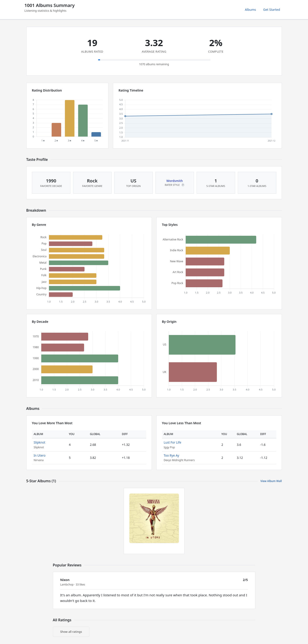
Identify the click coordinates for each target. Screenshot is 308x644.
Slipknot (40, 442)
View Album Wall (271, 481)
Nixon (65, 580)
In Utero (40, 455)
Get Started (272, 10)
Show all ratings (71, 632)
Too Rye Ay (172, 455)
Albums (250, 10)
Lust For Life (173, 442)
